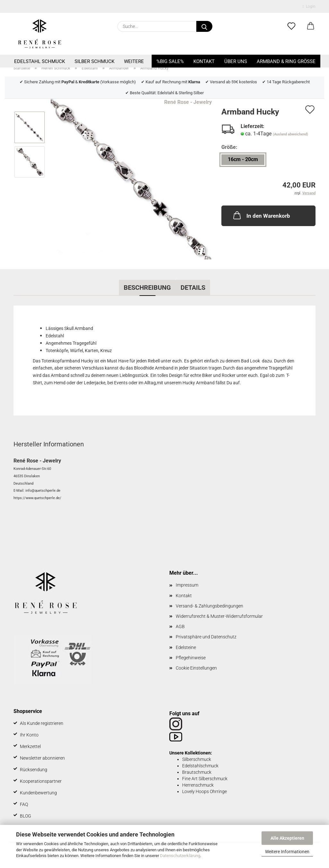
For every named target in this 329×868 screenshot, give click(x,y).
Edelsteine (186, 647)
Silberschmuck (197, 759)
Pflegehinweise (191, 658)
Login (309, 6)
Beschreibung (147, 288)
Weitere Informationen (287, 852)
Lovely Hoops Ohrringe (205, 791)
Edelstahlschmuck (200, 766)
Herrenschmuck (198, 785)
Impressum (187, 585)
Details (193, 288)
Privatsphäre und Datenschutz (206, 637)
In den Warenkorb (261, 215)
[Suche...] (204, 26)
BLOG (26, 816)
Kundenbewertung (38, 793)
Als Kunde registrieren (42, 723)
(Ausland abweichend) (290, 134)
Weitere (134, 61)
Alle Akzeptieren (287, 838)
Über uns (236, 61)
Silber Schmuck (94, 61)
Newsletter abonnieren (42, 758)
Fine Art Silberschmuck (205, 779)
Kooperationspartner (41, 781)
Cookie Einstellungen (196, 668)
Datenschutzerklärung (180, 856)
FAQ (24, 804)
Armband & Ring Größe (286, 61)
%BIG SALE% (170, 61)
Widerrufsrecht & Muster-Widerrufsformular (219, 616)
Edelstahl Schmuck (40, 61)
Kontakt (204, 61)
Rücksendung (34, 770)
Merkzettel (30, 746)
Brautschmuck (197, 772)
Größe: (229, 147)
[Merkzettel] (291, 26)
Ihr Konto (29, 735)
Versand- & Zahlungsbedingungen (209, 606)
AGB (180, 626)
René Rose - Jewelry (188, 102)
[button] (311, 26)
